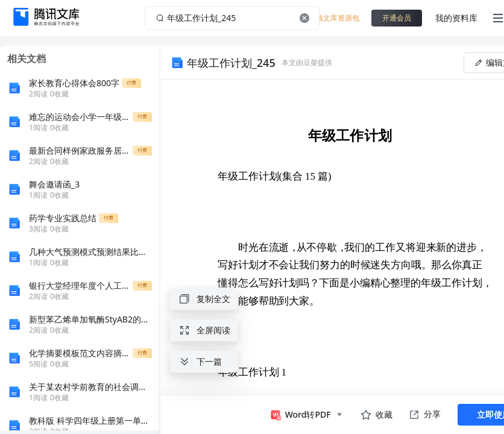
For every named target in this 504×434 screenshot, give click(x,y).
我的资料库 (456, 18)
